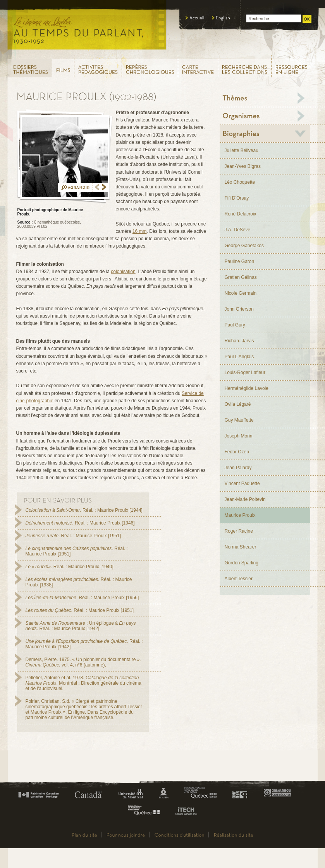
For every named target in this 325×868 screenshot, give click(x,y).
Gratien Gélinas (241, 277)
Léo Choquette (240, 182)
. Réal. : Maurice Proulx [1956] (82, 598)
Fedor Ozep (237, 452)
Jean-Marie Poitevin (245, 499)
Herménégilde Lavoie (247, 388)
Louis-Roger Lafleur (245, 372)
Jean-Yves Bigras (243, 166)
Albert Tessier (239, 579)
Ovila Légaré (238, 404)
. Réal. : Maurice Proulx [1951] (73, 536)
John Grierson (239, 309)
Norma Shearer (241, 547)
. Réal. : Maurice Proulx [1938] (79, 582)
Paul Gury (235, 325)
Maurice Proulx (240, 515)
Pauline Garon (240, 261)
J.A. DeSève (238, 230)
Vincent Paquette (242, 484)
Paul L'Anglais (239, 357)
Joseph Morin (239, 436)
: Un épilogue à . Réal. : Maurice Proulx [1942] (81, 626)
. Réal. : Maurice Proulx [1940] (70, 567)
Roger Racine (239, 531)
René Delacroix (241, 214)
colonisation (123, 272)
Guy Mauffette (239, 420)
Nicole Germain (241, 293)
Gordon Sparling (242, 563)
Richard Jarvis (239, 341)
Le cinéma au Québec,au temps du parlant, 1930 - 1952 (87, 27)
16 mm (140, 231)
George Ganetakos (244, 246)
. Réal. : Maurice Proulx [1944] (84, 510)
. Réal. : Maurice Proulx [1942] (84, 644)
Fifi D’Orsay (237, 198)
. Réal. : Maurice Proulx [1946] (80, 523)
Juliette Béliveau (242, 150)
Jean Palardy (238, 468)
